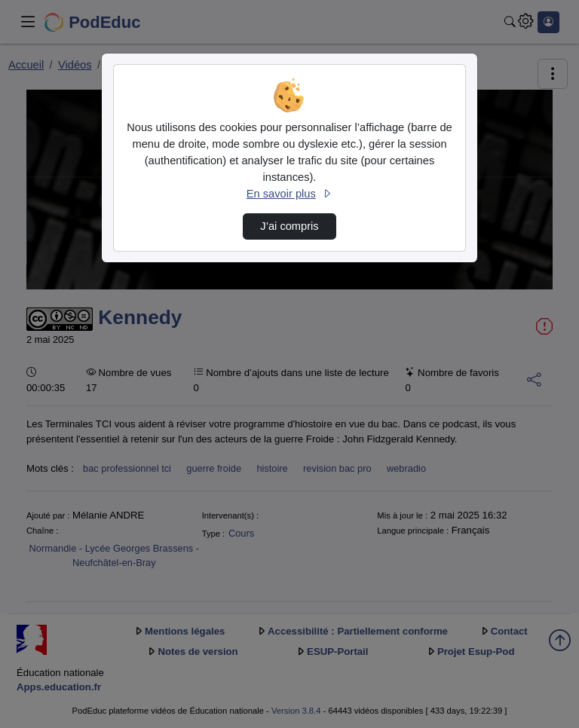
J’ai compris (289, 226)
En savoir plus (289, 194)
